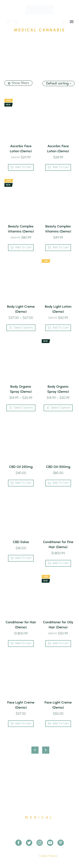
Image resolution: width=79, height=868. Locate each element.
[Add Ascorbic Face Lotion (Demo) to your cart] (21, 167)
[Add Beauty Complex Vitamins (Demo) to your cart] (21, 248)
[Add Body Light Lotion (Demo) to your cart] (58, 328)
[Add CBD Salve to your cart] (21, 558)
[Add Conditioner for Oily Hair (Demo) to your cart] (58, 644)
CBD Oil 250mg (21, 467)
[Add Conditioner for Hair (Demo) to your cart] (21, 644)
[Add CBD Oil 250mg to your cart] (21, 483)
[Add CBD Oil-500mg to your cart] (58, 483)
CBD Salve (21, 542)
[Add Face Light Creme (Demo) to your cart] (21, 724)
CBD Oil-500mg (58, 467)
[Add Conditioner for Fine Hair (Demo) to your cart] (58, 563)
